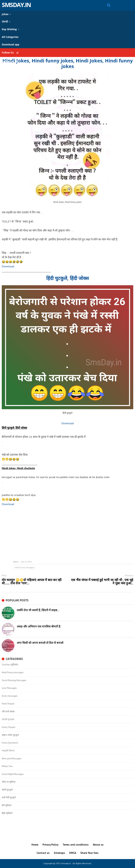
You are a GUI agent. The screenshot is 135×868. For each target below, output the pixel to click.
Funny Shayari (9, 727)
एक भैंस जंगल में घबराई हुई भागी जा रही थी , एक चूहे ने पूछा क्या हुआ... (102, 582)
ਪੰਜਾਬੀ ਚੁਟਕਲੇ (8, 720)
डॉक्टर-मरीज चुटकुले (10, 735)
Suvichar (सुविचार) (10, 665)
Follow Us (10, 53)
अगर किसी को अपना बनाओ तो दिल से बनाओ (40, 643)
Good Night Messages (13, 774)
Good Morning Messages (14, 680)
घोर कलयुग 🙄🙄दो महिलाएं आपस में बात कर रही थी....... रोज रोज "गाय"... (32, 582)
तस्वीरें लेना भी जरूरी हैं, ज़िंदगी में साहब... (38, 610)
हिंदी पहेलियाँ (7, 813)
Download (8, 266)
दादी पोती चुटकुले (9, 798)
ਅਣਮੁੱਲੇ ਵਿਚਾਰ (8, 751)
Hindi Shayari (8, 704)
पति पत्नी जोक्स (8, 712)
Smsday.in (16, 5)
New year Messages (12, 759)
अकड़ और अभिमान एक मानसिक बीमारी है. (39, 626)
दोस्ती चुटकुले (7, 790)
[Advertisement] (67, 533)
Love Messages (9, 688)
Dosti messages (10, 696)
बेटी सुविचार (7, 805)
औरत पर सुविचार (9, 782)
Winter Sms (7, 766)
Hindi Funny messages (25, 568)
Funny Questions (10, 743)
